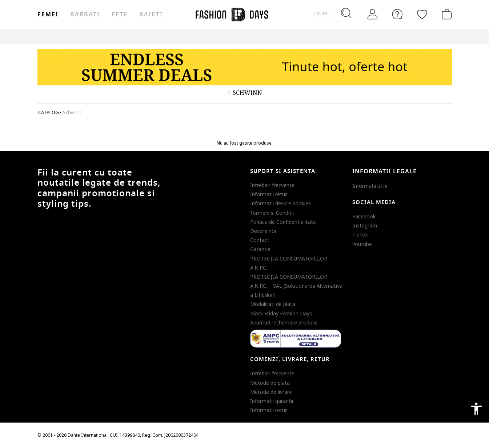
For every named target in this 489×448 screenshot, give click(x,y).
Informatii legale (384, 171)
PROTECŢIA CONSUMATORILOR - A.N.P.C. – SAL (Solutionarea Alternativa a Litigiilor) (296, 286)
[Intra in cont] (373, 15)
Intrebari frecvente (272, 185)
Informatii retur (268, 194)
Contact (260, 240)
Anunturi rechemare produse (284, 322)
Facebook (364, 216)
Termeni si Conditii (272, 213)
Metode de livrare (271, 392)
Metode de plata (270, 383)
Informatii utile (370, 186)
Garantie (260, 249)
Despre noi (263, 231)
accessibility (476, 409)
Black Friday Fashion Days (281, 313)
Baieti (151, 15)
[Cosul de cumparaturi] (445, 14)
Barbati (85, 15)
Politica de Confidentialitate (283, 222)
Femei (48, 15)
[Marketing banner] (245, 67)
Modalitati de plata (273, 304)
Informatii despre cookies (280, 203)
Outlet (374, 36)
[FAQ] (397, 14)
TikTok (360, 235)
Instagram (365, 225)
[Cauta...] (332, 14)
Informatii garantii (272, 401)
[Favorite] (422, 14)
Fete (120, 15)
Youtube (362, 244)
